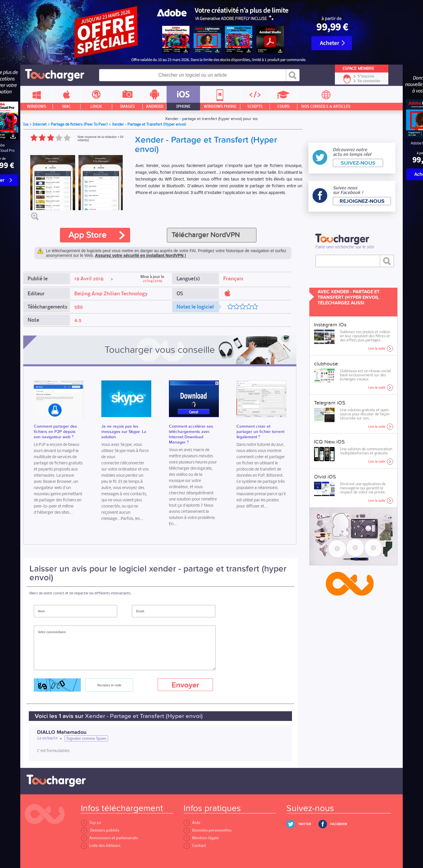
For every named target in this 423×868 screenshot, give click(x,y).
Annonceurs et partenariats (109, 838)
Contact (195, 846)
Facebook (339, 824)
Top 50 (91, 823)
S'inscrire (366, 76)
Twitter (305, 824)
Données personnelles (208, 830)
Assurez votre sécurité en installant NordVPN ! (141, 255)
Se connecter (369, 81)
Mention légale (201, 838)
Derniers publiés (100, 830)
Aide (192, 823)
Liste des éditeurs (101, 846)
